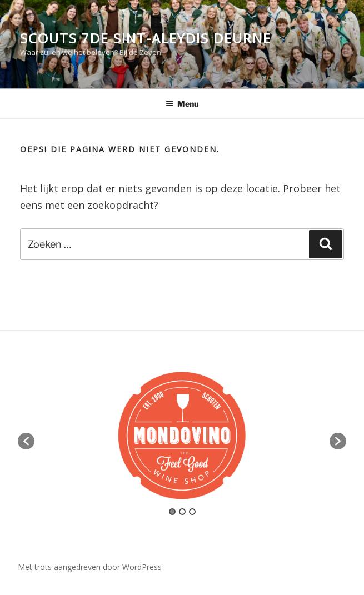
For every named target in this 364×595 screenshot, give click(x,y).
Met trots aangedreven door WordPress (90, 567)
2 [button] (182, 512)
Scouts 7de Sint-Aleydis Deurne (146, 38)
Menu (182, 104)
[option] (182, 436)
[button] (26, 441)
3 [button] (192, 512)
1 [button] (172, 512)
